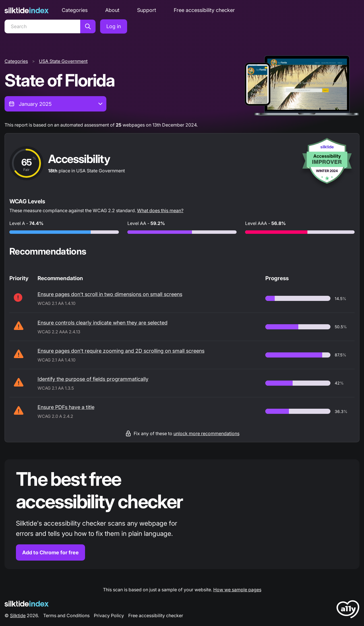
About (112, 10)
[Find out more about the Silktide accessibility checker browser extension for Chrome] (182, 514)
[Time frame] (55, 104)
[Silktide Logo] (27, 604)
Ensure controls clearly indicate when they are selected (103, 323)
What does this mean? (160, 210)
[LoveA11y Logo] (348, 610)
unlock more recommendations (206, 433)
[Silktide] (27, 10)
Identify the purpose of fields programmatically (93, 379)
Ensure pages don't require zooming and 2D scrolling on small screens (121, 351)
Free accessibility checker (204, 10)
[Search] (42, 26)
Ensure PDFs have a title (66, 407)
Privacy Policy (109, 615)
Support (147, 10)
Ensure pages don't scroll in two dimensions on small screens (110, 294)
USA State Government (63, 61)
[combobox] (55, 104)
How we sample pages (237, 590)
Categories (75, 10)
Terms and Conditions (66, 615)
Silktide (18, 615)
